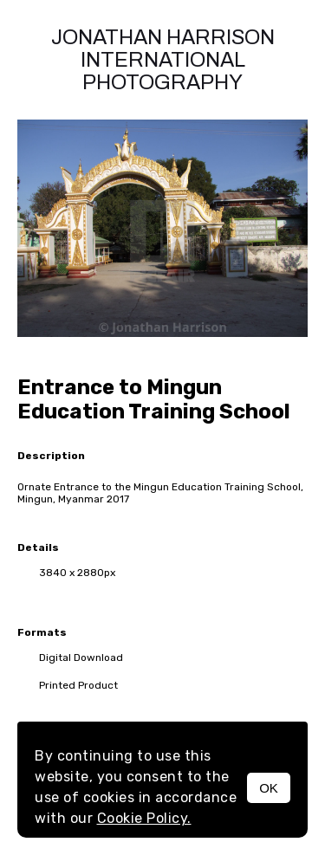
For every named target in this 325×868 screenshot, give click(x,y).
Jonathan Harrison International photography (163, 60)
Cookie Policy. (144, 818)
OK (269, 788)
